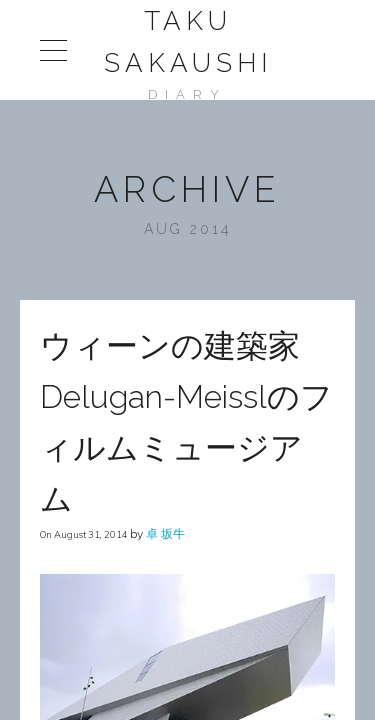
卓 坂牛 (165, 533)
